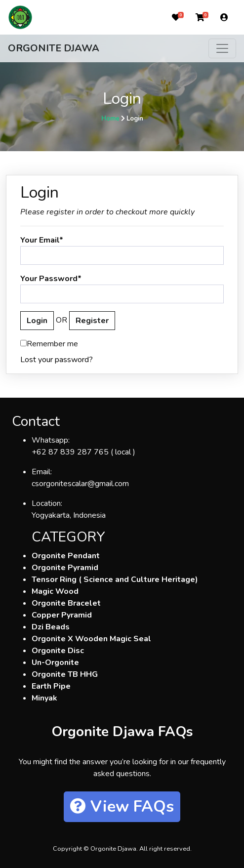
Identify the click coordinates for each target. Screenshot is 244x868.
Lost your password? (57, 360)
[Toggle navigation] (222, 48)
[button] (176, 17)
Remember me (49, 344)
